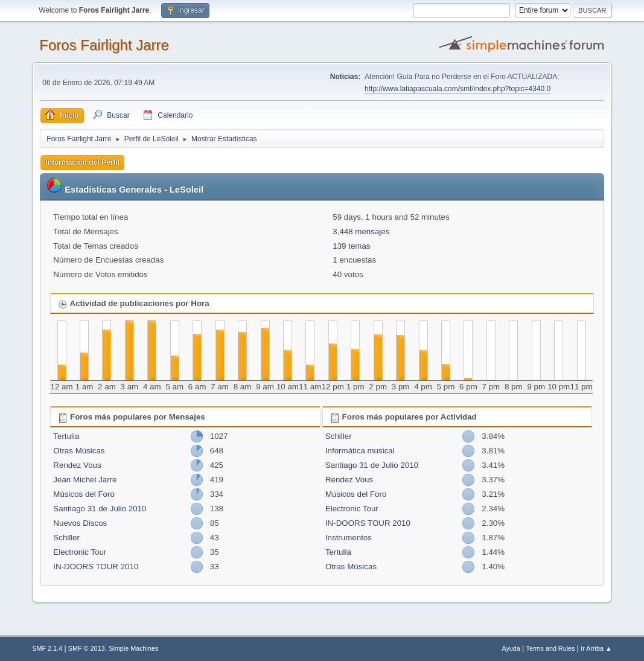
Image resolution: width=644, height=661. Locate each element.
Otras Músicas (79, 451)
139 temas (351, 246)
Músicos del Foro (84, 494)
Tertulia (66, 436)
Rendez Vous (77, 465)
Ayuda (511, 648)
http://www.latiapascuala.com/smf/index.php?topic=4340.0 (457, 89)
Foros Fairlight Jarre (104, 45)
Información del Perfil (82, 162)
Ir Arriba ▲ (596, 648)
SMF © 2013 (87, 648)
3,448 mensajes (361, 232)
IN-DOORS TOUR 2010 (96, 567)
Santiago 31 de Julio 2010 (100, 509)
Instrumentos (349, 538)
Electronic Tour (80, 552)
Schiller (66, 538)
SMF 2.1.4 (47, 648)
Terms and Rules (551, 648)
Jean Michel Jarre (85, 480)
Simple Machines (133, 648)
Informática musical (360, 451)
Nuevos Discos (80, 523)
